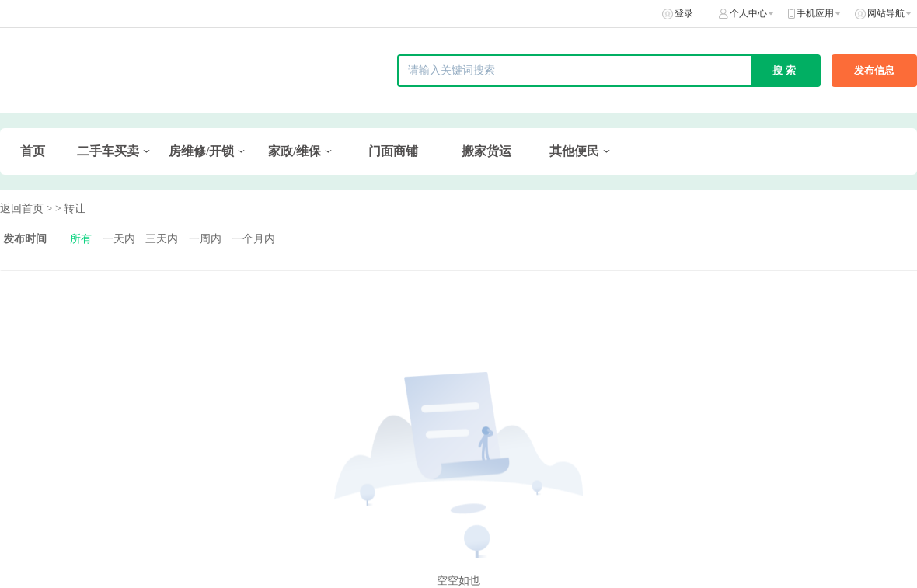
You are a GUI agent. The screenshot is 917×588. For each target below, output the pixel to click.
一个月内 (253, 239)
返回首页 (22, 209)
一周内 (205, 239)
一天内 (119, 239)
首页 (33, 151)
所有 (81, 239)
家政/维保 (295, 151)
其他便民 (574, 151)
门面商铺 (393, 151)
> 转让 (70, 209)
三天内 (162, 239)
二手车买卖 (108, 151)
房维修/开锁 (201, 151)
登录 (684, 13)
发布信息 (874, 70)
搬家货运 (486, 151)
